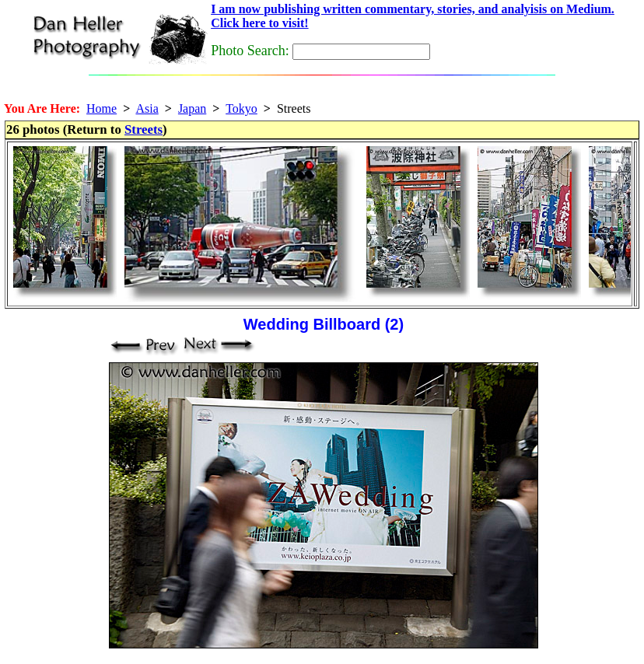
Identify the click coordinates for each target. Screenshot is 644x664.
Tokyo (241, 108)
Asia (147, 108)
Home (101, 108)
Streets (143, 129)
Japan (192, 108)
